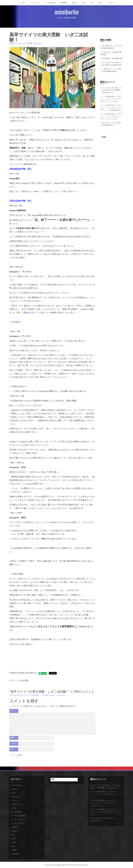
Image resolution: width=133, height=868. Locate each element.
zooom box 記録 (109, 52)
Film (14, 793)
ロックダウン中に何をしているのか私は (111, 89)
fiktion (15, 789)
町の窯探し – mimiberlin (107, 788)
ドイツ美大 (21, 3)
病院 (15, 850)
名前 (13, 738)
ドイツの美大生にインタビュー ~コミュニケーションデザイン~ (111, 99)
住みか (84, 3)
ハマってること (19, 820)
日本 (15, 839)
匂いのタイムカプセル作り (112, 123)
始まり (100, 3)
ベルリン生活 (35, 3)
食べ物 (74, 3)
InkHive (59, 865)
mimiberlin (67, 12)
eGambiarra (18, 785)
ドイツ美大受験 (50, 3)
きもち (15, 801)
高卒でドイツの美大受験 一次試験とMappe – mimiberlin (42, 695)
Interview (64, 3)
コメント (14, 711)
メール (13, 744)
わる (15, 808)
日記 (15, 843)
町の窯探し (107, 59)
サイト (13, 749)
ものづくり (111, 3)
